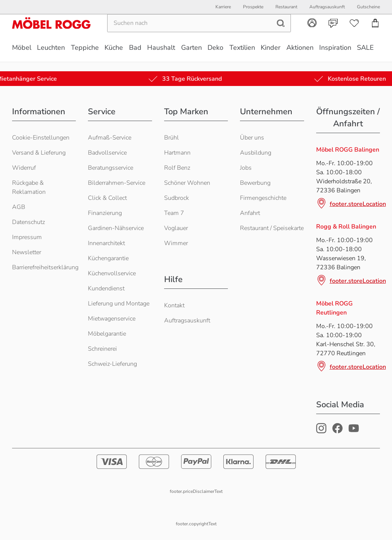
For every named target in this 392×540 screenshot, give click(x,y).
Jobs (246, 168)
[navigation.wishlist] (354, 33)
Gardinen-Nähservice (116, 228)
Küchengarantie (108, 258)
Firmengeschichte (263, 198)
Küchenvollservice (112, 273)
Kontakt (174, 305)
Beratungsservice (111, 168)
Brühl (171, 138)
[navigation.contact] (333, 33)
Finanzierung (105, 213)
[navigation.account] (312, 32)
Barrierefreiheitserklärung (45, 267)
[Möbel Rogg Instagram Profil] (321, 431)
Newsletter (27, 252)
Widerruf (24, 168)
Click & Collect (107, 198)
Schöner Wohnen (187, 183)
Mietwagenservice (112, 319)
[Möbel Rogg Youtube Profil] (354, 431)
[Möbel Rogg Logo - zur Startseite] (51, 33)
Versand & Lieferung (39, 153)
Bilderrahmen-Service (117, 183)
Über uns (252, 138)
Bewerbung (255, 183)
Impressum (27, 237)
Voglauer (176, 228)
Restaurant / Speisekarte (272, 228)
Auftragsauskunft (187, 321)
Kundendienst (106, 288)
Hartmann (177, 153)
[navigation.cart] (375, 33)
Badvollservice (107, 153)
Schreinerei (102, 349)
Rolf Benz (177, 168)
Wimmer (176, 243)
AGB (19, 207)
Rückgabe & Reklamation (29, 187)
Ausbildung (256, 153)
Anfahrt (250, 213)
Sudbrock (177, 198)
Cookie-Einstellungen (41, 138)
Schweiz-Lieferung (112, 364)
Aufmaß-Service (110, 138)
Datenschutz (28, 222)
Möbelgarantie (107, 334)
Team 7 (174, 213)
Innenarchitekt (106, 243)
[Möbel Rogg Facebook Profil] (337, 431)
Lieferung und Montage (119, 304)
